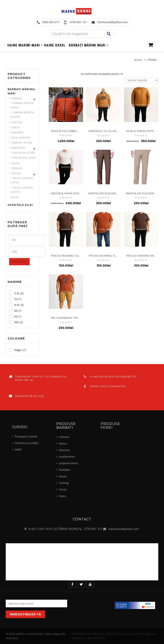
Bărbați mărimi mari (87, 45)
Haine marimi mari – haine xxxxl (36, 45)
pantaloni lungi (24, 158)
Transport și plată (26, 436)
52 (16, 299)
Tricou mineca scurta (22, 190)
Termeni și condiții (26, 443)
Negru (18, 350)
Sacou (16, 163)
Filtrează (19, 262)
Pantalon (18, 148)
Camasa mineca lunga (22, 105)
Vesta (15, 197)
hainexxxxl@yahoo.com (124, 529)
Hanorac (18, 132)
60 (16, 311)
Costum (17, 122)
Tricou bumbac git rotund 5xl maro (80, 256)
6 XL (17, 305)
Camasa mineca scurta (22, 114)
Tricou (16, 173)
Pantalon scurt (24, 153)
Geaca (15, 127)
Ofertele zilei (20, 205)
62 (16, 316)
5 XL (17, 293)
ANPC (18, 450)
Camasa (17, 98)
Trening (17, 168)
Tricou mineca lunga (22, 180)
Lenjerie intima (22, 143)
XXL (17, 322)
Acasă (138, 60)
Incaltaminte (21, 138)
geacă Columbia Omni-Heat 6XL (75, 131)
